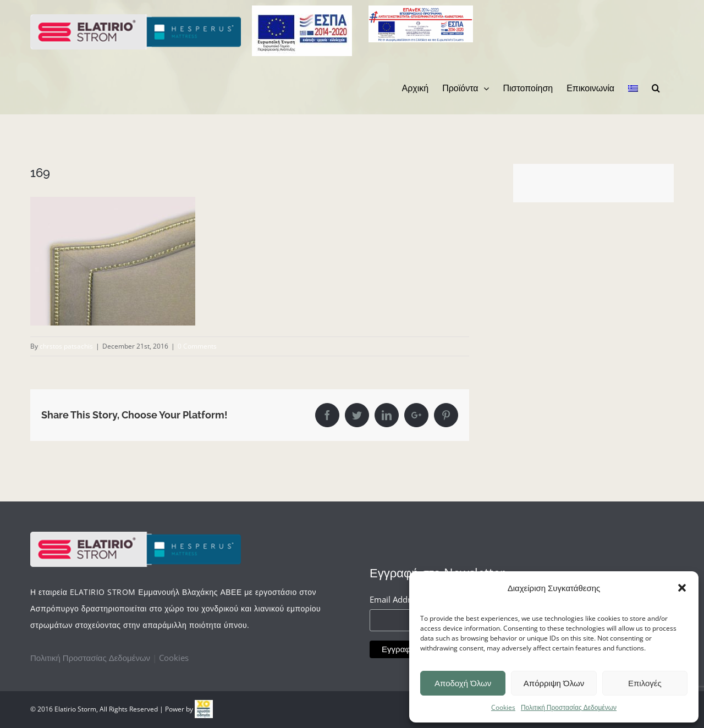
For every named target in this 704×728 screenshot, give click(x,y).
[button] (682, 588)
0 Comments (197, 346)
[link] (204, 709)
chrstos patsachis (66, 346)
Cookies (503, 707)
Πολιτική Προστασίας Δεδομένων (569, 707)
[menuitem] (416, 88)
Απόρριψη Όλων (554, 683)
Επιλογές (645, 683)
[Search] (656, 88)
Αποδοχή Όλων (463, 683)
